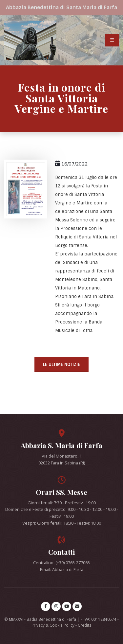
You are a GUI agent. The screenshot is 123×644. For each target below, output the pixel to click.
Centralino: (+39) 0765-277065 (61, 563)
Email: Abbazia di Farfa (62, 569)
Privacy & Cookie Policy (53, 625)
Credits (85, 625)
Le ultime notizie (61, 365)
